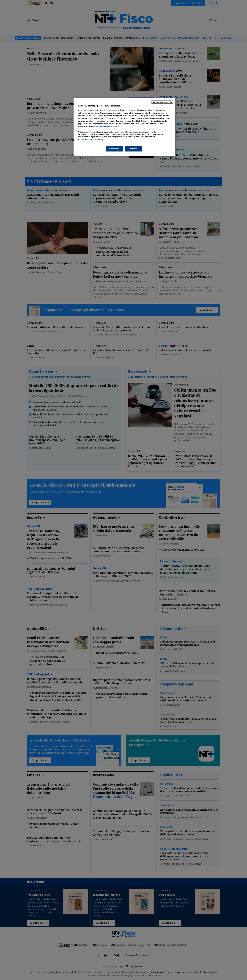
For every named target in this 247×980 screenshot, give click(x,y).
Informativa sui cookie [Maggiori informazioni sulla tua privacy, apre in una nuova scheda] (110, 126)
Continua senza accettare (162, 102)
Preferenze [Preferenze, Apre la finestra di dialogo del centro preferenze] (114, 149)
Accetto (133, 149)
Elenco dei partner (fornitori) (91, 140)
